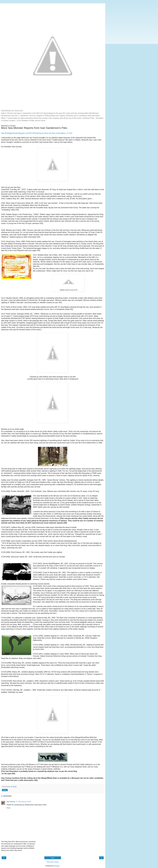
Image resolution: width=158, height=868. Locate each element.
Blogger (57, 866)
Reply (8, 808)
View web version (53, 862)
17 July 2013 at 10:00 (23, 802)
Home (53, 858)
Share (5, 790)
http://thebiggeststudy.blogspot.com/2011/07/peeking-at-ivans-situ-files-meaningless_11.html (37, 133)
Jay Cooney (11, 802)
